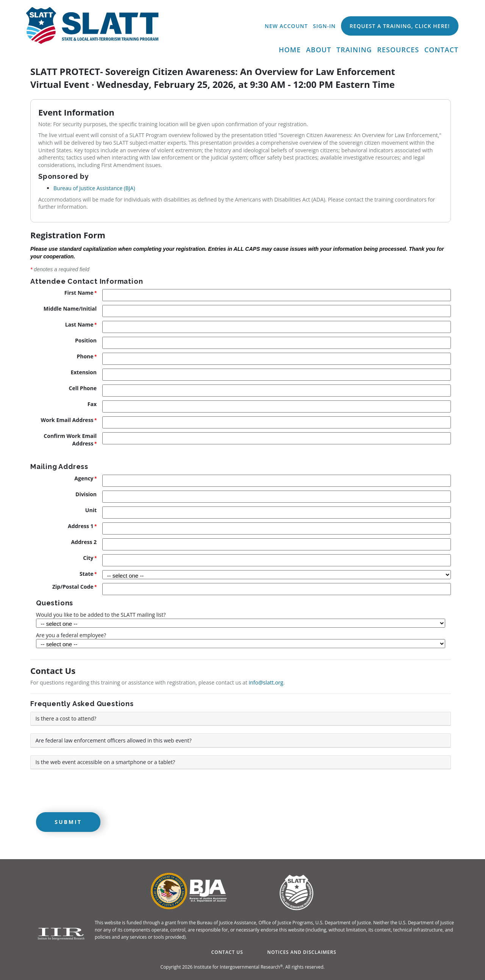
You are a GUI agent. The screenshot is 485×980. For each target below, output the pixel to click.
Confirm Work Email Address (70, 440)
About (319, 50)
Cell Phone (83, 388)
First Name (79, 293)
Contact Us (227, 952)
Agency (84, 478)
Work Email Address (67, 420)
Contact (441, 50)
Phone (85, 356)
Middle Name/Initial (70, 309)
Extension (84, 372)
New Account (286, 26)
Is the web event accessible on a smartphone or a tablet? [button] (105, 762)
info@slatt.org (266, 682)
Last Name (79, 324)
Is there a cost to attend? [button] (66, 718)
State (87, 574)
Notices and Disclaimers (302, 952)
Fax (92, 404)
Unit (91, 510)
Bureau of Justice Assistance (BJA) (94, 188)
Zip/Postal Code (73, 587)
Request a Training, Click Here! (400, 26)
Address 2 (84, 542)
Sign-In (324, 26)
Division (86, 494)
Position (86, 340)
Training (354, 50)
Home (290, 50)
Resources (398, 50)
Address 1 (81, 526)
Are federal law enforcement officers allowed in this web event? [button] (114, 740)
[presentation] (88, 792)
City (88, 558)
